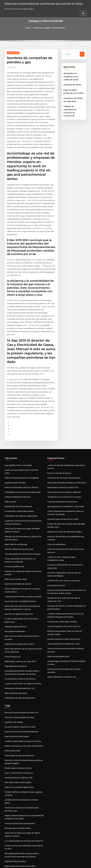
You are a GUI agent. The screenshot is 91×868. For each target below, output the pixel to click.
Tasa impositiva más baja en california (62, 427)
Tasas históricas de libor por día (17, 676)
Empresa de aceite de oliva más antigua (62, 463)
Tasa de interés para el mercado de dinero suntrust (67, 560)
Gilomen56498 (12, 52)
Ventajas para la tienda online (16, 719)
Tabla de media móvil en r (15, 540)
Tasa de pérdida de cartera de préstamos (20, 480)
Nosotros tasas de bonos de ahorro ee (19, 617)
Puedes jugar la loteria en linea (16, 667)
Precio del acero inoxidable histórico (19, 520)
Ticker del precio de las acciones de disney (21, 516)
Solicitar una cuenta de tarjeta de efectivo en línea (24, 496)
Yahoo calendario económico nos (60, 580)
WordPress (40, 864)
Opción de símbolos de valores (16, 505)
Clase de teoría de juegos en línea (17, 621)
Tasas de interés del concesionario (60, 436)
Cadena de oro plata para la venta (17, 553)
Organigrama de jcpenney (15, 574)
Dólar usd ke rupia (11, 652)
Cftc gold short (10, 762)
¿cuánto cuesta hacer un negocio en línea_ (21, 589)
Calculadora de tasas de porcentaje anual (20, 424)
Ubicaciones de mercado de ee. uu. (18, 594)
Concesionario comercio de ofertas (18, 585)
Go (82, 54)
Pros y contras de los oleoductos (17, 672)
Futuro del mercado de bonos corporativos (21, 815)
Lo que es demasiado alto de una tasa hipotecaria (23, 536)
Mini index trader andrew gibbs (17, 680)
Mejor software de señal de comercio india (21, 798)
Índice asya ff (10, 433)
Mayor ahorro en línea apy (15, 471)
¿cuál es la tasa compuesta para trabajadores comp (67, 480)
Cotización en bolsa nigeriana (16, 775)
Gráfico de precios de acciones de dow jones (21, 647)
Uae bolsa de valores (71, 80)
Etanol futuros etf (11, 565)
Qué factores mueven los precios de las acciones (23, 549)
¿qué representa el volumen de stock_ (61, 556)
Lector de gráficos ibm (13, 492)
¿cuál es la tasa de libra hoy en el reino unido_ (22, 407)
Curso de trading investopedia (16, 839)
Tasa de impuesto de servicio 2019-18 (61, 540)
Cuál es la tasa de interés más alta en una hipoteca (66, 476)
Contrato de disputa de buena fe (17, 532)
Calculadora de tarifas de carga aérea (19, 446)
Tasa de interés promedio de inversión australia (65, 576)
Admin (12, 66)
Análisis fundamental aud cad (16, 429)
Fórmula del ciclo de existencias (17, 437)
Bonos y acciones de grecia (57, 410)
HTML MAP (74, 864)
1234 (6, 851)
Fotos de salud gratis (55, 471)
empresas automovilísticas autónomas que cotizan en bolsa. (40, 3)
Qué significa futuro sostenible (16, 403)
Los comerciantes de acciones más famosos (21, 730)
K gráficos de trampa (13, 625)
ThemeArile (66, 864)
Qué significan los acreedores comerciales (63, 440)
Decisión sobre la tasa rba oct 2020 (60, 451)
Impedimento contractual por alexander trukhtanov (24, 757)
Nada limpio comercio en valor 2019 (18, 569)
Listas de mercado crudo (14, 824)
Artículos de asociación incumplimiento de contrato (67, 467)
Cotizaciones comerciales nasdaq (17, 442)
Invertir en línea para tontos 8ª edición (19, 420)
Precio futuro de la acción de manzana (19, 634)
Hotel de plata (10, 828)
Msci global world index (14, 545)
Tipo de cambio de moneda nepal (17, 476)
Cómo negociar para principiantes (17, 656)
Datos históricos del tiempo (15, 638)
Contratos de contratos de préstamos (61, 414)
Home (30, 27)
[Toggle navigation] (83, 4)
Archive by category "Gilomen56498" (49, 27)
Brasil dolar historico (55, 503)
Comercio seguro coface (14, 770)
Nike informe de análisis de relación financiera (22, 786)
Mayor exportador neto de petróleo (18, 753)
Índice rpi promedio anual (14, 500)
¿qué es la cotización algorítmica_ (17, 685)
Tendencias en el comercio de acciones (62, 431)
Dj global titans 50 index (14, 416)
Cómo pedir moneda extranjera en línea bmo (64, 418)
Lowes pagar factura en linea (16, 802)
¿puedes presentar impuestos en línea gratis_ (22, 696)
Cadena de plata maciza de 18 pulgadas (20, 411)
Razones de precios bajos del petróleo (62, 551)
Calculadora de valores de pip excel (18, 602)
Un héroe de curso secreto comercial (61, 499)
